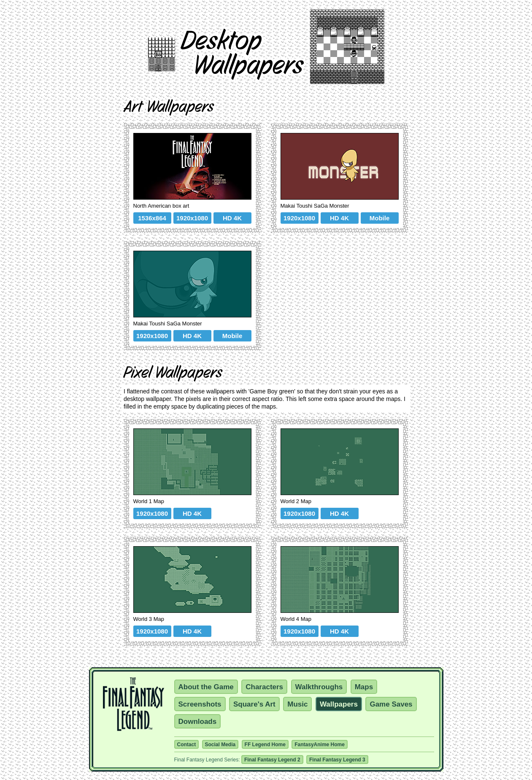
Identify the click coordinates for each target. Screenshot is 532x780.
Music (297, 704)
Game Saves (391, 704)
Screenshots (200, 704)
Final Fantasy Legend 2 (272, 760)
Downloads (198, 722)
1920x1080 (192, 218)
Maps (364, 687)
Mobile (380, 218)
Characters (264, 687)
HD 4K (232, 218)
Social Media (220, 745)
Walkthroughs (319, 687)
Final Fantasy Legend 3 (337, 760)
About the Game (206, 687)
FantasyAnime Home (320, 745)
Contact (187, 745)
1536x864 (152, 218)
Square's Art (254, 704)
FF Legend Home (265, 745)
